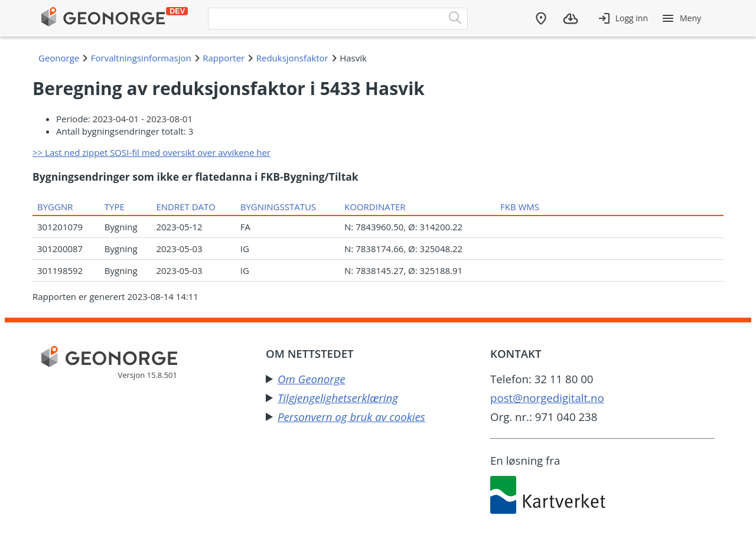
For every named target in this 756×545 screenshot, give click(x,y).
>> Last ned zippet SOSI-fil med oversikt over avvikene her (151, 152)
